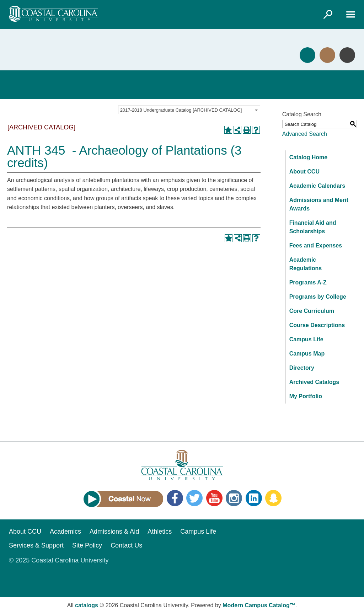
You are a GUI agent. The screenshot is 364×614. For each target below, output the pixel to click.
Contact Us (126, 545)
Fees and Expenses (316, 245)
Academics (65, 532)
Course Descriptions (317, 325)
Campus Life (306, 339)
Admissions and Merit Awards (319, 204)
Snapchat (273, 498)
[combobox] (189, 110)
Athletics (160, 532)
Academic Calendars (317, 186)
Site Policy (87, 545)
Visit (327, 55)
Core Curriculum (312, 311)
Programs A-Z (308, 282)
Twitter (194, 498)
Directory (302, 368)
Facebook (175, 498)
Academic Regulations (306, 264)
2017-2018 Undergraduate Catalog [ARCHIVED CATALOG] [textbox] (181, 110)
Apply (307, 55)
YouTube (214, 498)
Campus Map (307, 354)
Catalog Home (309, 157)
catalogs (87, 605)
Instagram (234, 498)
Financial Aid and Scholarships (313, 227)
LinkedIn (254, 498)
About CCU (304, 172)
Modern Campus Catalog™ (259, 605)
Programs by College (318, 297)
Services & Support (36, 545)
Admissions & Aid (114, 532)
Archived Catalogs (314, 382)
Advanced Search (305, 134)
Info (347, 55)
